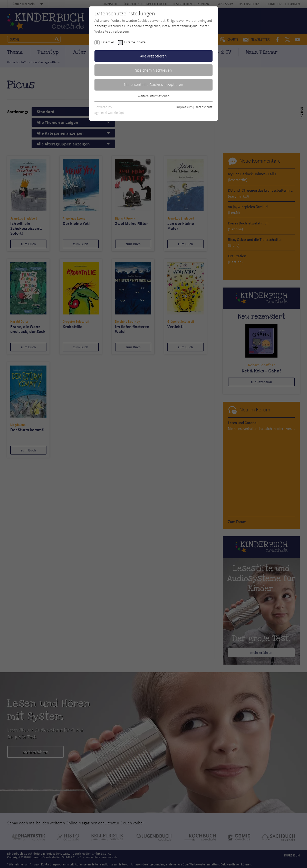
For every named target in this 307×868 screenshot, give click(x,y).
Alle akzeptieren (153, 56)
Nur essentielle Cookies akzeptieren (154, 84)
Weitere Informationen (153, 96)
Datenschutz (204, 107)
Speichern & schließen (153, 70)
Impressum (184, 107)
